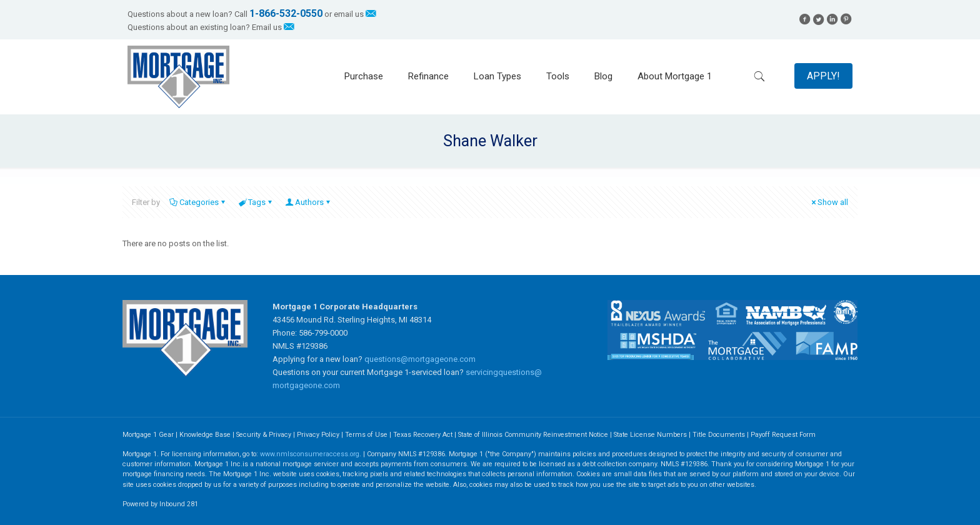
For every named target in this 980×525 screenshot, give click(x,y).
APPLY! (823, 76)
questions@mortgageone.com (420, 359)
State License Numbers (650, 435)
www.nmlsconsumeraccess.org (310, 454)
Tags (256, 202)
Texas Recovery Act (423, 435)
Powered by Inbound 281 (160, 504)
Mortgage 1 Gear (148, 435)
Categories (198, 202)
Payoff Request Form (783, 435)
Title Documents (719, 435)
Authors (308, 202)
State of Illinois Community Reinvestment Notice (534, 435)
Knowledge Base (205, 435)
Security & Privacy (264, 435)
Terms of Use (366, 435)
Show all (829, 202)
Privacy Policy (318, 435)
